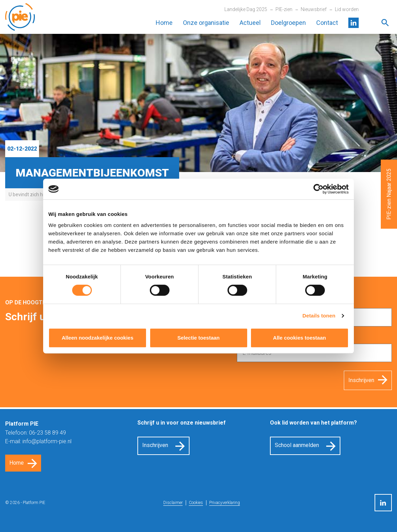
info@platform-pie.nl (47, 441)
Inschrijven (361, 380)
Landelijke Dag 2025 (246, 9)
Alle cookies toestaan (299, 338)
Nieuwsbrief (314, 9)
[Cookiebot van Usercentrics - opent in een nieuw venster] (318, 189)
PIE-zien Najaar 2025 (389, 194)
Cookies (196, 503)
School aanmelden (297, 445)
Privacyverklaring (225, 503)
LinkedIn (354, 23)
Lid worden (347, 9)
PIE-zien (284, 9)
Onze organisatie (206, 23)
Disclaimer (173, 503)
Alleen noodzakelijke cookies (98, 338)
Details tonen (319, 316)
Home (164, 23)
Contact (327, 23)
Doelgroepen (288, 23)
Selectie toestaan (199, 338)
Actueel (250, 23)
